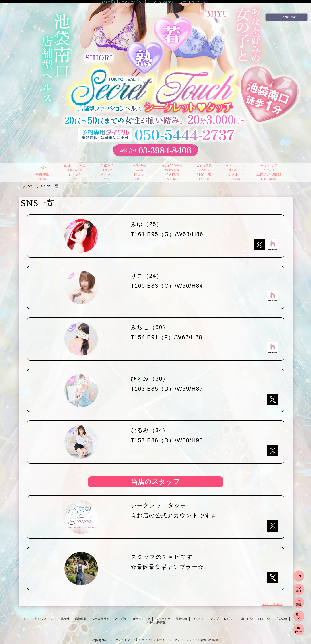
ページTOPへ (274, 604)
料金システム (44, 619)
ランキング (163, 619)
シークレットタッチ (182, 640)
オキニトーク (142, 619)
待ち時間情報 (101, 619)
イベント (199, 619)
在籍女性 (64, 619)
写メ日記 (247, 619)
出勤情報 (81, 619)
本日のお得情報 (155, 622)
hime (273, 245)
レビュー (230, 619)
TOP (42, 168)
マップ (214, 619)
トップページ (29, 186)
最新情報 (181, 619)
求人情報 (281, 619)
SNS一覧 (264, 619)
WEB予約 (121, 619)
